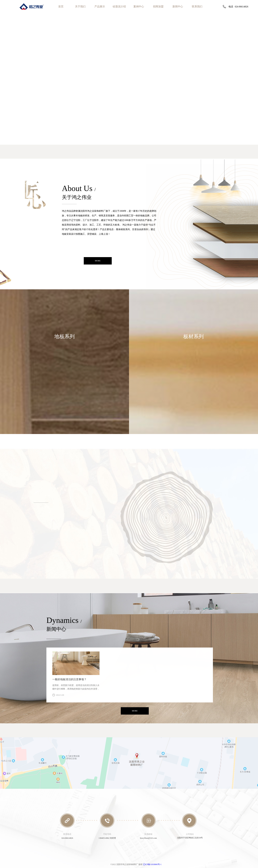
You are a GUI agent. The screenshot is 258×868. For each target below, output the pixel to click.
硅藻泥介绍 (119, 6)
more (98, 261)
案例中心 (139, 6)
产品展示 (100, 6)
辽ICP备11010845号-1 (152, 864)
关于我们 (80, 6)
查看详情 (76, 700)
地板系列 (64, 336)
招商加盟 (158, 6)
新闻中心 (178, 6)
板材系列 (193, 336)
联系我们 (197, 6)
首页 (61, 6)
